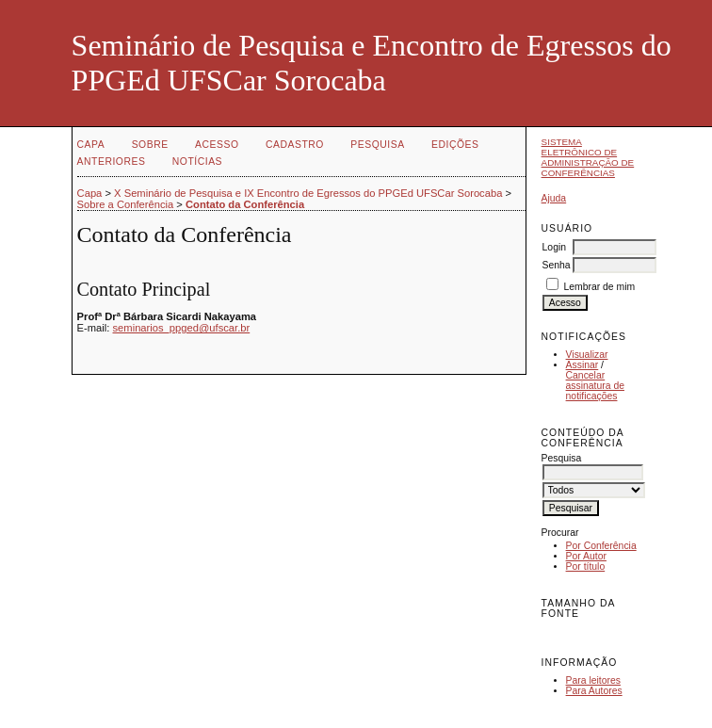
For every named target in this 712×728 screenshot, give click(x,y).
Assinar (583, 365)
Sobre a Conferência (126, 204)
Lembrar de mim (599, 287)
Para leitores (593, 680)
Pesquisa (377, 145)
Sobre (150, 145)
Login (554, 247)
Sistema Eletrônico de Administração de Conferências (588, 157)
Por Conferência (601, 546)
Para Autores (594, 691)
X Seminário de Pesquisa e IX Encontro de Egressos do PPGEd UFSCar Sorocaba (308, 193)
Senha (557, 265)
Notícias (197, 162)
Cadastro (295, 145)
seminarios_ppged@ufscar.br (182, 328)
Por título (586, 566)
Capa (91, 145)
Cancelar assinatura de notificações (595, 386)
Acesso (217, 145)
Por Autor (586, 556)
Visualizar (587, 355)
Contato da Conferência (245, 204)
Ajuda (554, 198)
